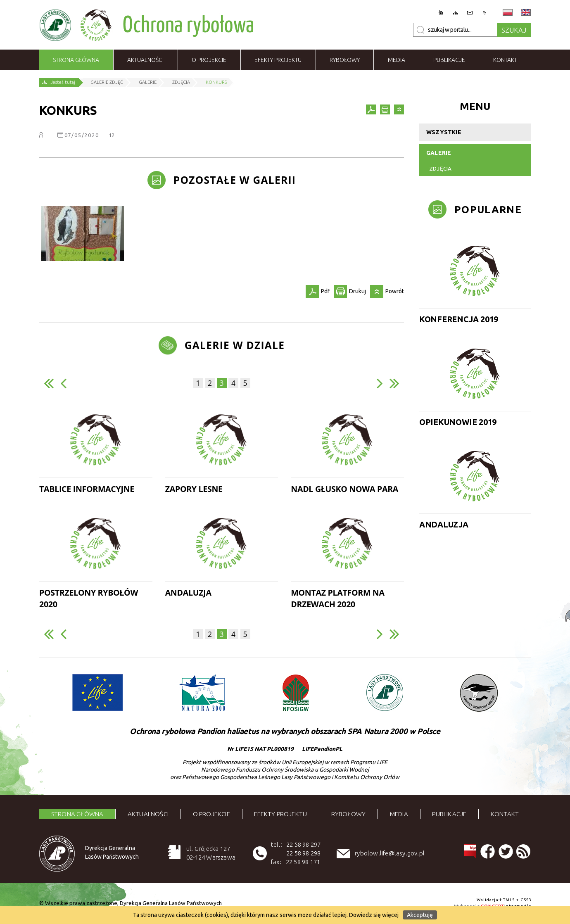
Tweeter (506, 852)
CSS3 (526, 900)
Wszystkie (444, 132)
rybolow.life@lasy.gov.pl (390, 853)
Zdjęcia (440, 169)
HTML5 (508, 900)
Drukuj (385, 109)
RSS (524, 852)
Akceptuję (420, 915)
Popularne (488, 209)
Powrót (399, 109)
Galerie (439, 153)
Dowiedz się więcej (374, 915)
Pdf (371, 109)
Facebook (488, 852)
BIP (470, 852)
